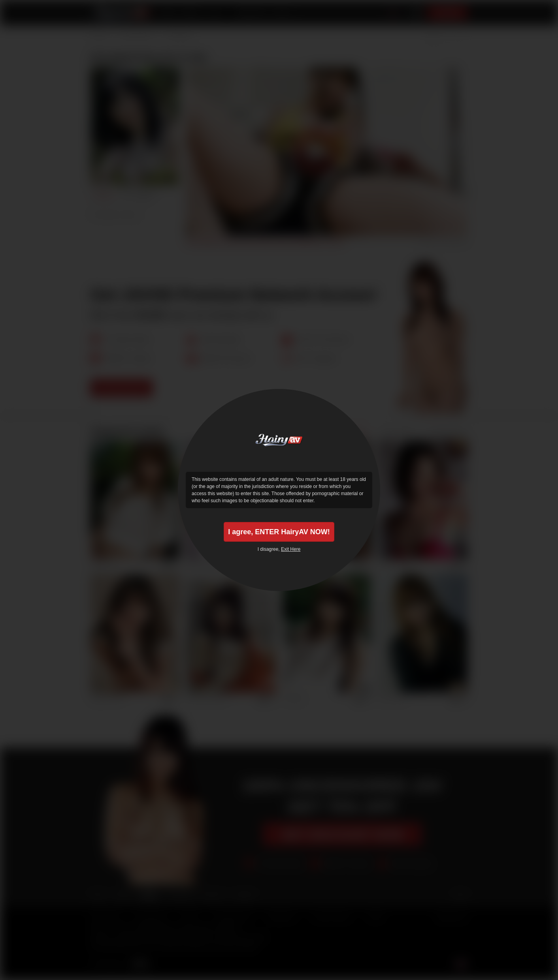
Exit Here (291, 549)
